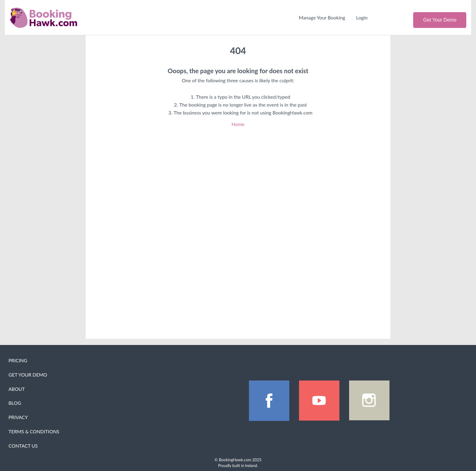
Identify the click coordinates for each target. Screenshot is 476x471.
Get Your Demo (440, 20)
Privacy (18, 417)
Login (362, 17)
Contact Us (23, 446)
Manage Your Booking (322, 17)
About (17, 389)
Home (238, 124)
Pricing (18, 360)
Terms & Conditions (34, 432)
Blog (15, 403)
